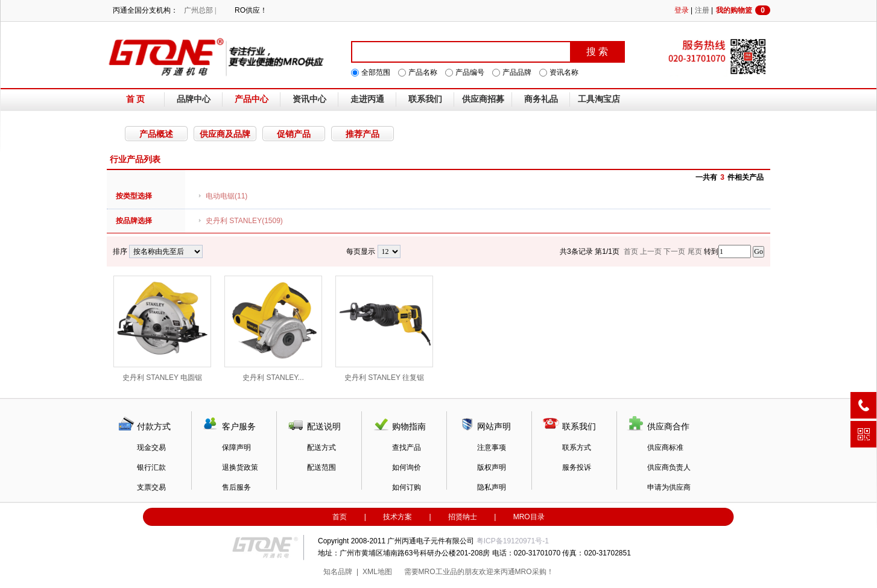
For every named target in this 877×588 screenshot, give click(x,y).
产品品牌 (517, 72)
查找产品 (407, 447)
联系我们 (425, 99)
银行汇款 (151, 467)
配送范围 (321, 467)
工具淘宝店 (599, 99)
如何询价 (407, 467)
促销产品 (294, 134)
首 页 (136, 99)
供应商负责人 (669, 467)
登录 (682, 10)
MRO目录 (529, 517)
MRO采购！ (534, 572)
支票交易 (151, 487)
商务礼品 (541, 99)
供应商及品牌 (225, 134)
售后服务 (236, 487)
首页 (340, 517)
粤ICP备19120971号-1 (513, 541)
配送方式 (321, 447)
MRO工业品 (438, 572)
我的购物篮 (743, 10)
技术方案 (397, 517)
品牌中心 (194, 99)
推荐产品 (363, 134)
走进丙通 (367, 99)
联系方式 (577, 447)
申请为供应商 (669, 487)
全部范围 (376, 72)
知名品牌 (338, 572)
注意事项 (492, 447)
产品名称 (423, 72)
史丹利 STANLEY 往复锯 (384, 329)
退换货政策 (240, 467)
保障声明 (236, 447)
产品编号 (470, 72)
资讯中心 (309, 99)
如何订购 (407, 487)
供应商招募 (483, 99)
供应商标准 (665, 447)
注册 (702, 10)
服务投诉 (577, 467)
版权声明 (492, 467)
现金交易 (151, 447)
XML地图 (377, 572)
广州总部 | (200, 10)
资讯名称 (564, 72)
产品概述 (156, 134)
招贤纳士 (463, 517)
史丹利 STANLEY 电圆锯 (162, 329)
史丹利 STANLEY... (273, 329)
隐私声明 (492, 487)
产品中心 (252, 99)
